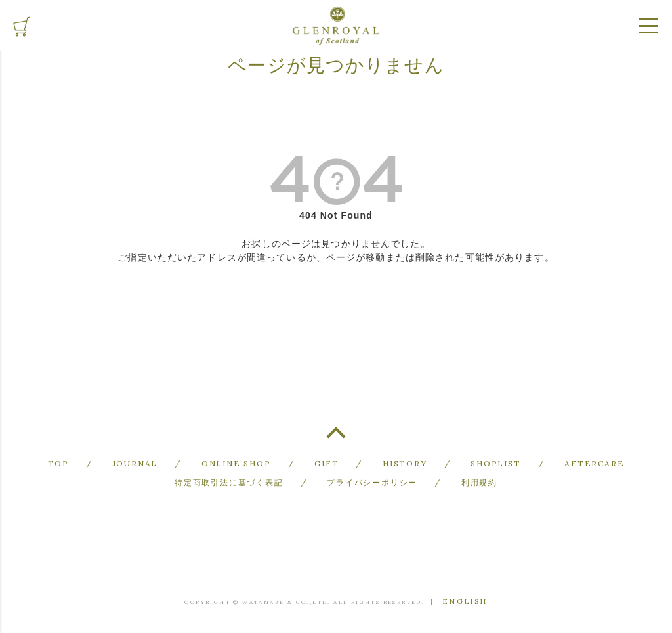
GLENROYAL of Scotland (336, 26)
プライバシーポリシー (372, 482)
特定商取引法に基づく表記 (229, 482)
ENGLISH (465, 601)
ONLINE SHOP (236, 463)
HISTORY (405, 463)
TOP (336, 438)
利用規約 (479, 482)
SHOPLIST (495, 463)
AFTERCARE (594, 463)
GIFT (326, 463)
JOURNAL (136, 463)
